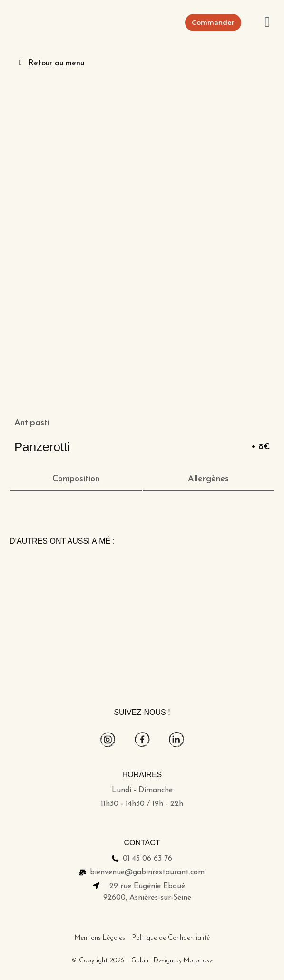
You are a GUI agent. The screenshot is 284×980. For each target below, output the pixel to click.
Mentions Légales (100, 938)
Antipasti (32, 423)
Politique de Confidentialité (171, 938)
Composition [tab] (76, 479)
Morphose (198, 961)
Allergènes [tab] (208, 479)
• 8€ (260, 447)
